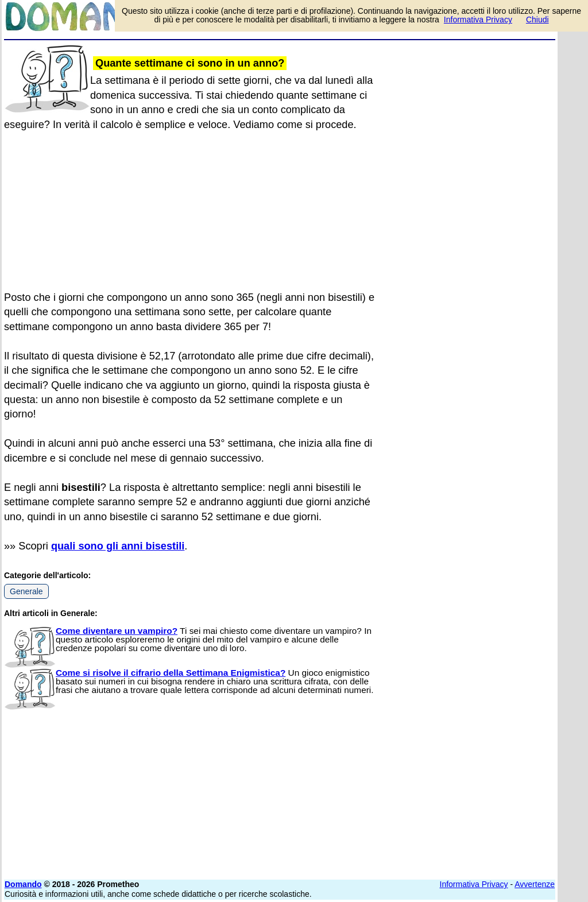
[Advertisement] (469, 116)
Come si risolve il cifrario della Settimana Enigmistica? (171, 673)
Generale (26, 591)
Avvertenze (535, 884)
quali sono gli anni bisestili (118, 546)
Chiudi (537, 20)
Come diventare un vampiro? (117, 631)
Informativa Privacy (474, 884)
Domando (23, 884)
